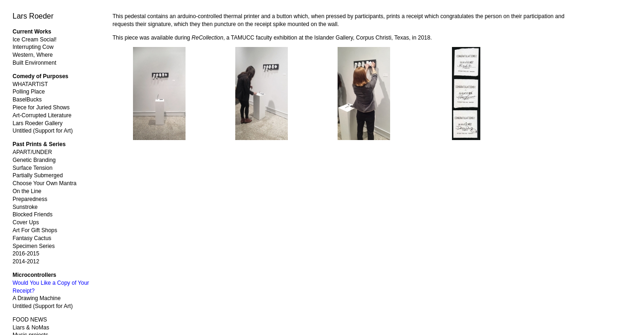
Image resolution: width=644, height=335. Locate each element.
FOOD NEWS (30, 320)
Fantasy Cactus (32, 238)
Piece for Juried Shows (41, 107)
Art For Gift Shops (35, 230)
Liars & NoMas (31, 328)
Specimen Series (34, 246)
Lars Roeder (33, 16)
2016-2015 (26, 254)
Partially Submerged (38, 175)
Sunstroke (25, 207)
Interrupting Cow (33, 47)
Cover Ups (26, 222)
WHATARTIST (30, 84)
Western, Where (33, 55)
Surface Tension (33, 168)
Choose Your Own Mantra (44, 183)
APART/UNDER (32, 152)
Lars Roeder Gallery (37, 123)
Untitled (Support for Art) (43, 131)
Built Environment (34, 63)
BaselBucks (27, 100)
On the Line (27, 191)
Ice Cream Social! (35, 40)
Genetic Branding (34, 160)
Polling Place (29, 92)
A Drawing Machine (37, 298)
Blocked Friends (33, 214)
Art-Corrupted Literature (42, 115)
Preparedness (30, 199)
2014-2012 (26, 261)
